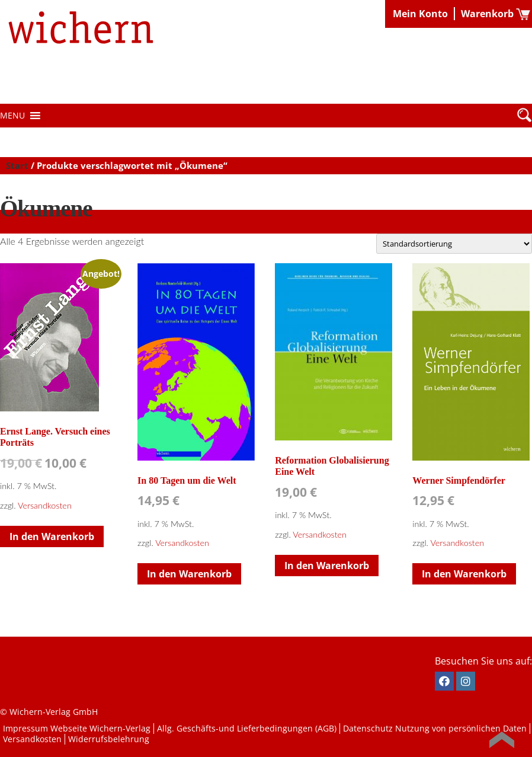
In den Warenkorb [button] (52, 536)
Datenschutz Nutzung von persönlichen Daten (435, 728)
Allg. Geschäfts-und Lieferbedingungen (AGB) (247, 728)
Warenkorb (487, 14)
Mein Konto (420, 14)
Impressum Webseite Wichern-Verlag (77, 728)
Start (17, 165)
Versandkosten (45, 505)
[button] (12, 116)
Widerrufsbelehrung (109, 739)
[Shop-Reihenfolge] (454, 244)
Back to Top (502, 740)
